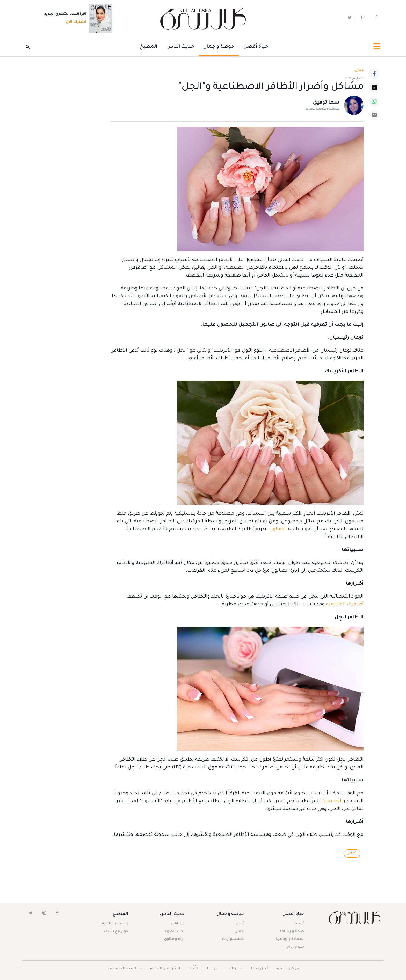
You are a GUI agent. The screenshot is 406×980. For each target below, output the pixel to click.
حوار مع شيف (116, 932)
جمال (239, 932)
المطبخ (149, 47)
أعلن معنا (260, 969)
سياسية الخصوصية (124, 969)
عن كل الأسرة (288, 969)
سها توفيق (326, 103)
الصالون (278, 529)
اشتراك (236, 969)
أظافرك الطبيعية (345, 605)
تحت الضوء (175, 932)
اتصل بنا (214, 969)
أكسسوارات (233, 939)
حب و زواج (295, 947)
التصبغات (332, 801)
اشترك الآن (74, 23)
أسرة (299, 924)
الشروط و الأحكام (165, 969)
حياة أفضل (256, 47)
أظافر (352, 853)
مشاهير (178, 924)
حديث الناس (180, 47)
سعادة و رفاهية (290, 939)
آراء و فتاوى (174, 939)
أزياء (240, 924)
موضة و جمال (219, 47)
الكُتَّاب (194, 969)
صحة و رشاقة (292, 932)
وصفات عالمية (115, 924)
